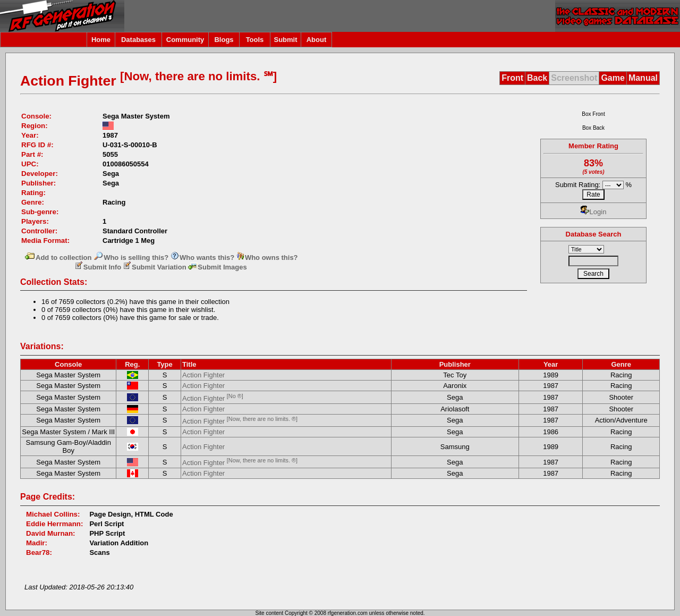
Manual (643, 78)
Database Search (594, 234)
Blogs (224, 40)
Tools (255, 40)
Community (185, 40)
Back (537, 78)
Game (613, 78)
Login (594, 212)
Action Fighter (203, 375)
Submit (285, 40)
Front (512, 78)
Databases (138, 40)
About (317, 40)
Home (101, 40)
